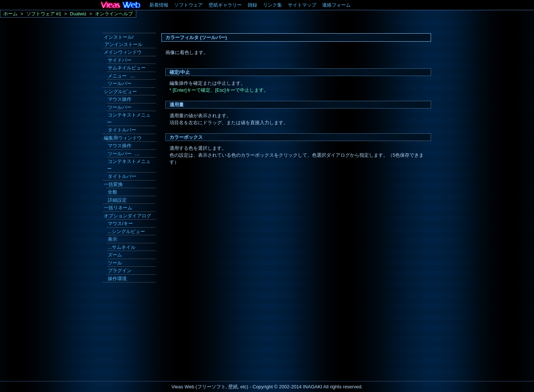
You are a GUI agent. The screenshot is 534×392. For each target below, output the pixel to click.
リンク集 (272, 5)
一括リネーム (118, 208)
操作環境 (117, 279)
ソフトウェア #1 (44, 14)
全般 (112, 192)
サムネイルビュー (127, 68)
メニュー (117, 76)
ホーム (10, 14)
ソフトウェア (188, 5)
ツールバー (120, 83)
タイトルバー (122, 130)
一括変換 (113, 184)
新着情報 (159, 5)
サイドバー (120, 60)
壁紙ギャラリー (225, 5)
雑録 (252, 5)
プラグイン (120, 271)
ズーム (115, 255)
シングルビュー (120, 92)
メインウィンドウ (123, 52)
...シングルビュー (126, 231)
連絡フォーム (336, 5)
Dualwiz (78, 14)
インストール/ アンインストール (123, 41)
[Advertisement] (128, 334)
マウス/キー (120, 223)
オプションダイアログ (127, 216)
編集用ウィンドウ (123, 138)
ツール (115, 263)
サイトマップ (302, 5)
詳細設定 (117, 200)
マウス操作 (120, 99)
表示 (112, 239)
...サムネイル (122, 247)
